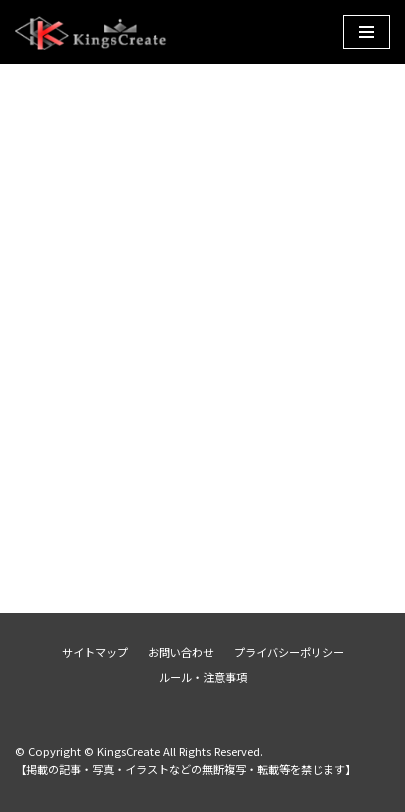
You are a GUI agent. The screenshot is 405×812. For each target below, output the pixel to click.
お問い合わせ (181, 652)
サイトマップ (95, 652)
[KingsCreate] (93, 32)
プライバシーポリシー (289, 652)
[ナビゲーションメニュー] (366, 32)
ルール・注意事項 (203, 677)
